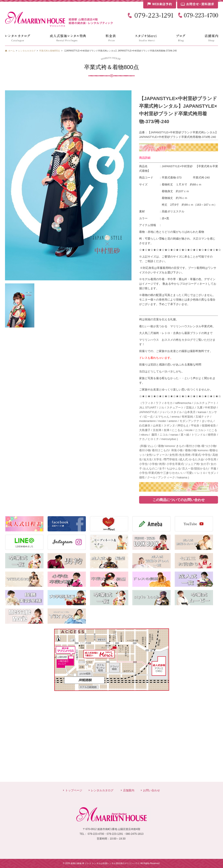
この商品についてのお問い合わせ (179, 500)
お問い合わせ (151, 790)
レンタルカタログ (102, 790)
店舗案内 (129, 790)
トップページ (74, 790)
